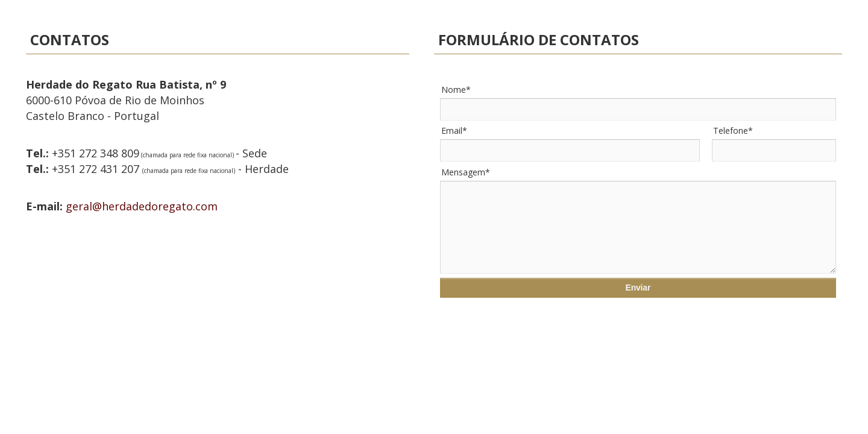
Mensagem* (466, 172)
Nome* (456, 90)
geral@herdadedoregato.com (142, 206)
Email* (454, 131)
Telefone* (733, 131)
